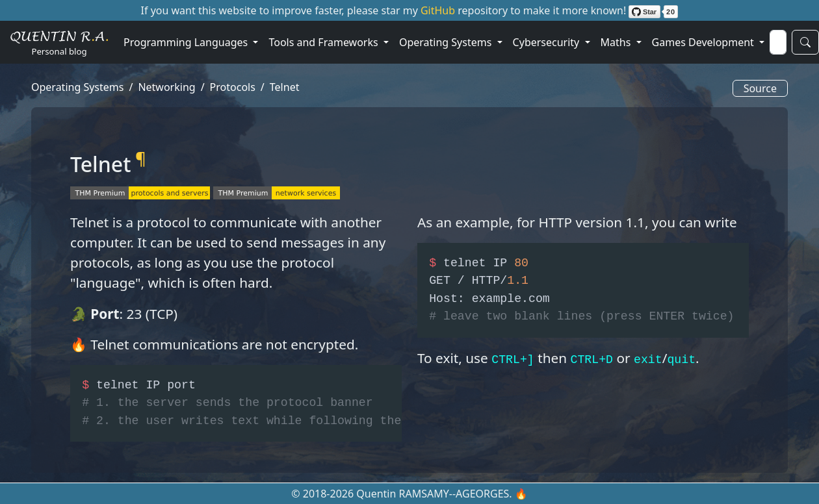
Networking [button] (166, 87)
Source (760, 88)
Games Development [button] (704, 42)
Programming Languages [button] (187, 42)
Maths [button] (617, 42)
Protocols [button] (233, 87)
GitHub (439, 10)
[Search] (778, 42)
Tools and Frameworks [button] (324, 42)
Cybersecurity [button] (548, 42)
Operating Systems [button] (447, 42)
